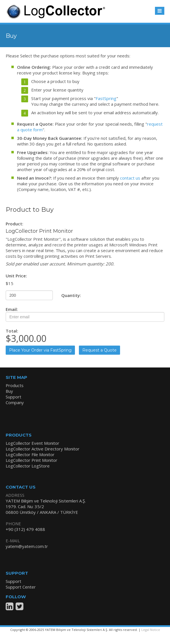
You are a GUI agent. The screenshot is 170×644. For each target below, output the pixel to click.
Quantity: (71, 295)
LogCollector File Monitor (30, 454)
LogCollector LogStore (28, 466)
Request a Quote (99, 350)
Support (13, 397)
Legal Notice (151, 630)
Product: (14, 224)
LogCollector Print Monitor (32, 460)
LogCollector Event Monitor (32, 443)
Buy (9, 391)
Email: (12, 309)
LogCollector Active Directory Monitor (43, 449)
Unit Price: (16, 276)
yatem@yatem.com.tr (27, 546)
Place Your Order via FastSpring (40, 350)
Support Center (21, 587)
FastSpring (106, 98)
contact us (130, 178)
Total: (12, 331)
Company (15, 402)
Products (15, 385)
